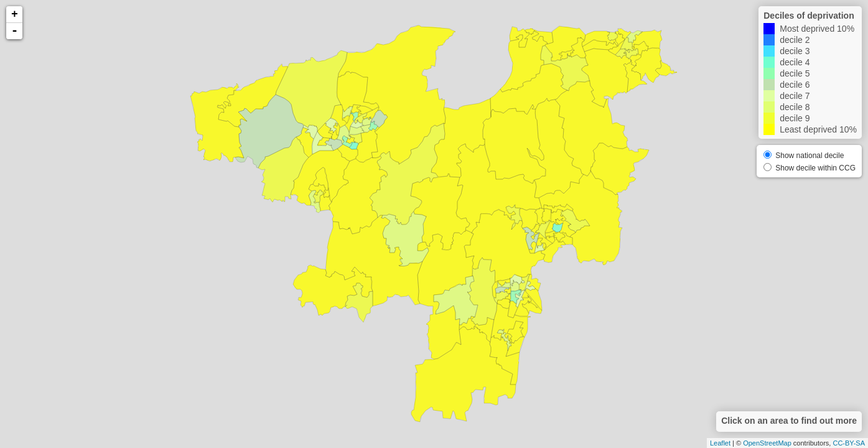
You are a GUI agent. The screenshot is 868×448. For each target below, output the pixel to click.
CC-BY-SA (849, 443)
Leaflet (720, 443)
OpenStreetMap (767, 443)
